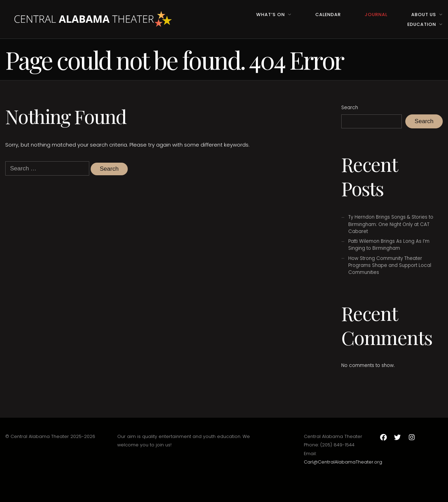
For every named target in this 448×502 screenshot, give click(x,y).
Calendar (328, 15)
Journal (376, 15)
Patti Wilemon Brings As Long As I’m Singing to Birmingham (389, 245)
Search (350, 108)
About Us (424, 15)
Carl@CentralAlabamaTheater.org (343, 462)
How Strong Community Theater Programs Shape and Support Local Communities (390, 265)
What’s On (271, 15)
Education (422, 24)
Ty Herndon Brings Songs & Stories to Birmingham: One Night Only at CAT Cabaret (391, 224)
